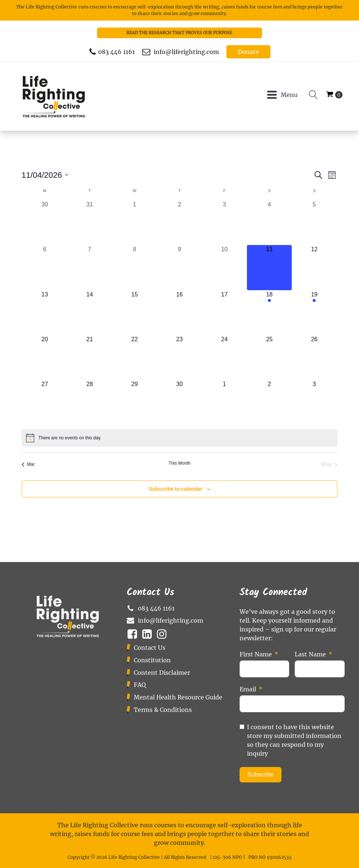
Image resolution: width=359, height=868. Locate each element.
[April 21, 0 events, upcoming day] (90, 357)
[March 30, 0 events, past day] (45, 223)
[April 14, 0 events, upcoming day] (90, 313)
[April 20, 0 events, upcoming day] (45, 357)
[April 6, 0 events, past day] (45, 267)
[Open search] (313, 95)
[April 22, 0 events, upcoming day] (134, 357)
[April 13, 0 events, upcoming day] (45, 313)
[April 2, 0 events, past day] (179, 223)
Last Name (310, 654)
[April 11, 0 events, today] (269, 267)
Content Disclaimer (162, 673)
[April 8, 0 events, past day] (134, 267)
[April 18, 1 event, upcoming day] (269, 313)
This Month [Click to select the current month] (179, 463)
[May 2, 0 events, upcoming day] (269, 402)
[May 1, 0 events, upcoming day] (225, 402)
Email (248, 689)
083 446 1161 (116, 52)
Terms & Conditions (163, 710)
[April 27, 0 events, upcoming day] (45, 402)
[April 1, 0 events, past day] (134, 223)
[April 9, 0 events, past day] (179, 267)
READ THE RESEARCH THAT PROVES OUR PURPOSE (179, 33)
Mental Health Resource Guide (178, 697)
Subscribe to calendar (175, 489)
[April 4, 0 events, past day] (269, 223)
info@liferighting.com (186, 52)
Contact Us (150, 648)
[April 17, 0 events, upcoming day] (225, 313)
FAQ (140, 685)
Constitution (152, 660)
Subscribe (260, 775)
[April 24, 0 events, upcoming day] (225, 357)
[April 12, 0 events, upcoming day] (314, 267)
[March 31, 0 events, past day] (90, 223)
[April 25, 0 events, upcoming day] (269, 357)
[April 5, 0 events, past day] (314, 223)
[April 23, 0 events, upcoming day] (179, 357)
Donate (248, 52)
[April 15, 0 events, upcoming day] (134, 313)
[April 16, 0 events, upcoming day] (179, 313)
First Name (256, 654)
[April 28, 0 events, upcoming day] (90, 402)
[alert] (180, 438)
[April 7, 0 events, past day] (90, 267)
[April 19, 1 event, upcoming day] (314, 313)
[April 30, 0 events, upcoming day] (179, 402)
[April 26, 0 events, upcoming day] (314, 357)
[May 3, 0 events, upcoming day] (314, 402)
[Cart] (334, 95)
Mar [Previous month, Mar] (28, 464)
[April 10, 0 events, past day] (225, 267)
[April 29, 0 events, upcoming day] (134, 402)
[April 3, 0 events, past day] (225, 223)
